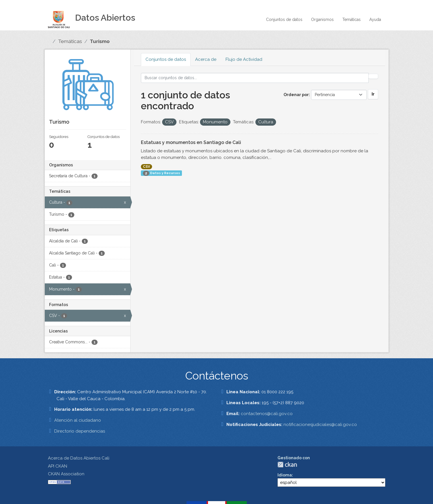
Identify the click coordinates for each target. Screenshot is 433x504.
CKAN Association (66, 474)
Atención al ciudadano (78, 420)
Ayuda (375, 20)
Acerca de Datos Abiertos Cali (79, 458)
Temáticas (352, 20)
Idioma (285, 475)
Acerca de (206, 59)
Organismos (322, 20)
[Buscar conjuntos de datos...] (255, 78)
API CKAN (58, 466)
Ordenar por (296, 95)
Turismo (100, 41)
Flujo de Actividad (244, 59)
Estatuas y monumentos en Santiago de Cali (191, 142)
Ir (373, 94)
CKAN (287, 465)
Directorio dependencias (80, 431)
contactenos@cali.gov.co (267, 414)
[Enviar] (373, 76)
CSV (146, 167)
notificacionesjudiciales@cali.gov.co (320, 425)
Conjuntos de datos (284, 20)
